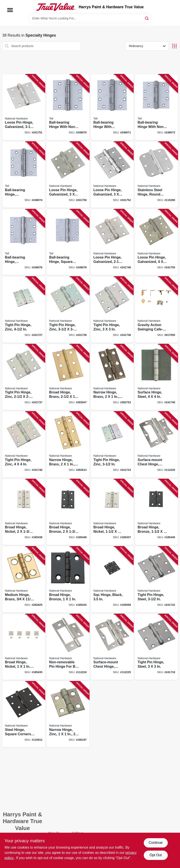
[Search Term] (90, 18)
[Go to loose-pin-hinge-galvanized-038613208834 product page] (68, 175)
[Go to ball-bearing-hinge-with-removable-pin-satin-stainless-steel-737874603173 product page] (112, 107)
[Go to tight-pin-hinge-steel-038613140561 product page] (156, 580)
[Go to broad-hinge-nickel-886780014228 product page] (112, 512)
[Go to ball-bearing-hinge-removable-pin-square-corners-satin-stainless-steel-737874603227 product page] (24, 242)
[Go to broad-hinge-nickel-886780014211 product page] (24, 647)
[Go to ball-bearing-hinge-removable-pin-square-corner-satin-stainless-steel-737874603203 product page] (24, 175)
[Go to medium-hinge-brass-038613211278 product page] (24, 580)
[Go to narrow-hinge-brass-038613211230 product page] (68, 445)
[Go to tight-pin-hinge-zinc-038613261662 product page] (24, 445)
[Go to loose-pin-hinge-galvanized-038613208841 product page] (24, 107)
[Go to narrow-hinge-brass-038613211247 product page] (112, 377)
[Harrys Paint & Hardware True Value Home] (56, 7)
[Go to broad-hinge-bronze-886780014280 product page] (156, 512)
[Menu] (10, 10)
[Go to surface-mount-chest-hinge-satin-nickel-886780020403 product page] (156, 445)
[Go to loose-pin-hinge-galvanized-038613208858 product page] (112, 175)
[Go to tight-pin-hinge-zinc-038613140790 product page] (24, 310)
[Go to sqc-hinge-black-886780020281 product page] (112, 580)
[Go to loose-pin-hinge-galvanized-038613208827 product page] (112, 242)
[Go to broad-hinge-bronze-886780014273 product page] (68, 580)
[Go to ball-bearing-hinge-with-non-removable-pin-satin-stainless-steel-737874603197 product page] (156, 107)
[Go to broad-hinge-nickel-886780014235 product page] (24, 512)
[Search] (147, 18)
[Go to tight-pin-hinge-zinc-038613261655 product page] (68, 310)
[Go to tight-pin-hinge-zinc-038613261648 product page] (112, 310)
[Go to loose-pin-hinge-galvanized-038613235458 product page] (156, 242)
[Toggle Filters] (174, 46)
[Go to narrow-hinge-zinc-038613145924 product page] (68, 714)
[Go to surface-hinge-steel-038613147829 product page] (156, 377)
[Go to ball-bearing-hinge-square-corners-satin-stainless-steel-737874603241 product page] (68, 242)
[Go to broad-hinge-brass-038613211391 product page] (68, 377)
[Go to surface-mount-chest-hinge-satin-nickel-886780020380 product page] (112, 647)
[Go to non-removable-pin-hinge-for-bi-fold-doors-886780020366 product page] (68, 647)
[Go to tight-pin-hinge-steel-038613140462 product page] (156, 647)
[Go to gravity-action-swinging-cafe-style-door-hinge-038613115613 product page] (156, 310)
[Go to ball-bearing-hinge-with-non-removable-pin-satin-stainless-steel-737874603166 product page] (68, 107)
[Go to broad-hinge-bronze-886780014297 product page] (68, 512)
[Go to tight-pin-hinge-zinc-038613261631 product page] (24, 377)
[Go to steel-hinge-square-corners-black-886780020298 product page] (24, 714)
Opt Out (156, 855)
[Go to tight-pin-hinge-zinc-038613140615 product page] (112, 445)
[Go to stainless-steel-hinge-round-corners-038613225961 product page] (156, 175)
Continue (156, 843)
